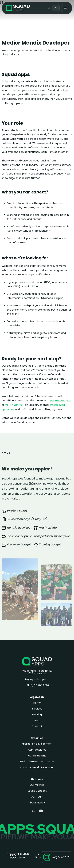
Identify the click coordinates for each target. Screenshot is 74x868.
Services (37, 709)
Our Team (37, 797)
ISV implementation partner (37, 762)
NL (49, 8)
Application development (37, 744)
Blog (37, 720)
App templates (37, 750)
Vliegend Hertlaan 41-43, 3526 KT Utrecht (37, 672)
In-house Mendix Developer (37, 767)
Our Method (37, 785)
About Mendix (37, 803)
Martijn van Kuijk (15, 405)
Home (37, 703)
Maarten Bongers (60, 401)
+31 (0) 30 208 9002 (37, 685)
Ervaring (37, 715)
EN (55, 8)
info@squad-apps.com (37, 679)
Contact (37, 726)
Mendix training (37, 756)
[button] (65, 8)
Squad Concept (37, 791)
